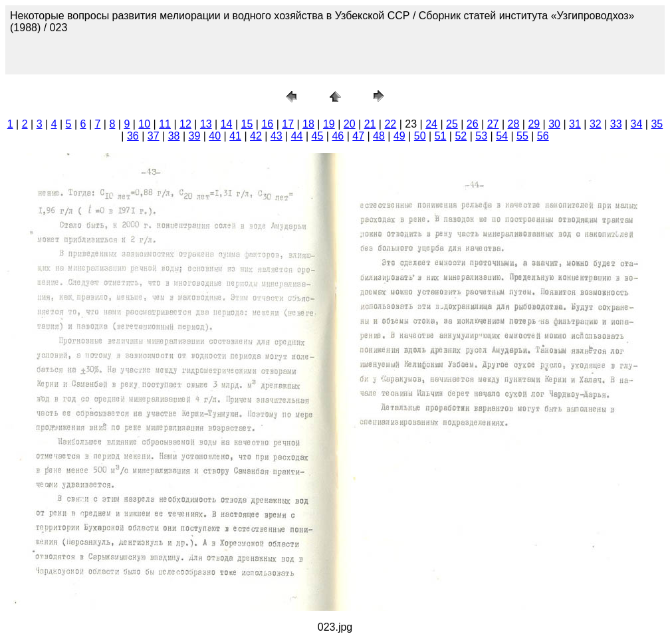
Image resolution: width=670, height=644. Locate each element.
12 (185, 124)
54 (502, 136)
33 (616, 124)
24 (431, 124)
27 (493, 124)
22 (390, 124)
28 (514, 124)
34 (637, 124)
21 (370, 124)
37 (154, 136)
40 (215, 136)
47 (358, 136)
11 (165, 124)
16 (267, 124)
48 (379, 136)
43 (277, 136)
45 (318, 136)
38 (174, 136)
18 (308, 124)
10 (144, 124)
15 (247, 124)
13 (206, 124)
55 (522, 136)
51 (441, 136)
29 (534, 124)
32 (596, 124)
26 (473, 124)
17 (288, 124)
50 (420, 136)
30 (554, 124)
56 (543, 136)
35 (657, 124)
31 (575, 124)
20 (350, 124)
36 (133, 136)
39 (195, 136)
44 (297, 136)
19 (329, 124)
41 (235, 136)
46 (338, 136)
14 (227, 124)
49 (399, 136)
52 (461, 136)
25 (452, 124)
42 (256, 136)
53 (481, 136)
